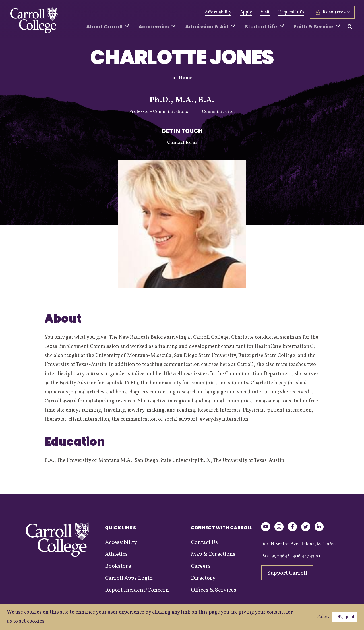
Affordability (217, 12)
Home (186, 78)
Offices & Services (214, 590)
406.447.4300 (306, 556)
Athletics (136, 12)
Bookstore (118, 566)
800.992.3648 (276, 556)
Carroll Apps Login (129, 578)
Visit (264, 12)
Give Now (85, 12)
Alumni (111, 12)
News (159, 12)
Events (180, 12)
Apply (245, 12)
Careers (201, 566)
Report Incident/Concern (137, 590)
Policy (323, 617)
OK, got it (345, 617)
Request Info (290, 12)
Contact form (182, 143)
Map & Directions (213, 554)
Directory (203, 578)
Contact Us (204, 542)
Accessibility (121, 542)
